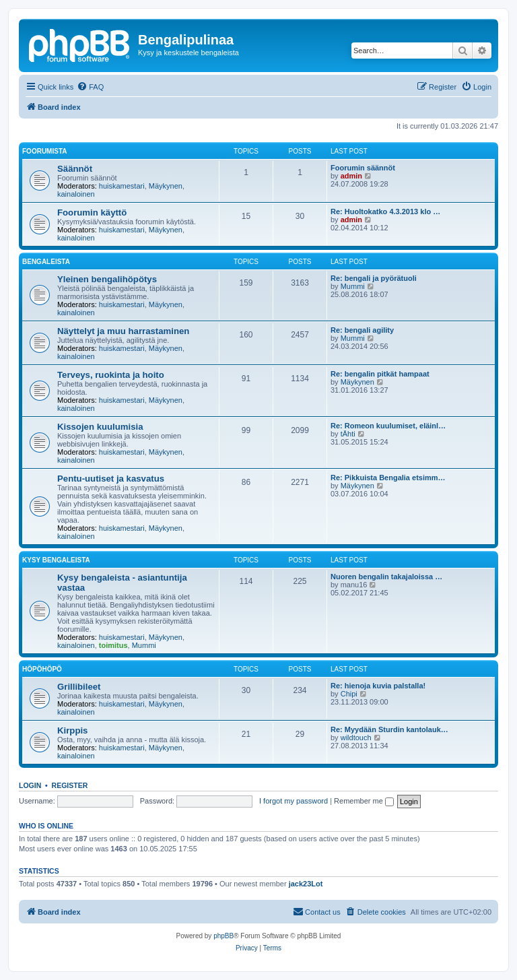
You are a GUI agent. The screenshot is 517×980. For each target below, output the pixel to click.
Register (70, 785)
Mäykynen (166, 186)
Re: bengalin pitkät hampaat (380, 374)
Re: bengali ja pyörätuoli (374, 278)
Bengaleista (46, 262)
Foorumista (44, 151)
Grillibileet (79, 687)
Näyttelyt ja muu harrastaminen (123, 331)
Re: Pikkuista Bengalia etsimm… (388, 478)
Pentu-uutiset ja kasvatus (111, 479)
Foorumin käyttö (92, 213)
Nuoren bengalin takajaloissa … (386, 577)
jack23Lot (306, 884)
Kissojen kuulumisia (100, 427)
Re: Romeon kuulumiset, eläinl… (388, 426)
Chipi (349, 694)
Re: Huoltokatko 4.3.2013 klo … (385, 211)
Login (30, 785)
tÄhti (348, 434)
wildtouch (356, 738)
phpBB (223, 936)
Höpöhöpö (42, 669)
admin (351, 176)
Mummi (353, 286)
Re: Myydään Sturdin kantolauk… (389, 729)
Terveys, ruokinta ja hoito (111, 375)
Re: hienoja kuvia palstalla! (378, 686)
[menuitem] (90, 87)
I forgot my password (294, 801)
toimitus (113, 645)
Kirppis (72, 730)
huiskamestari (122, 186)
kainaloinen (76, 194)
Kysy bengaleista (56, 560)
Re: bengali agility (362, 330)
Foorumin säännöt (363, 168)
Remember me (364, 801)
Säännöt (75, 169)
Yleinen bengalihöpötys (107, 279)
